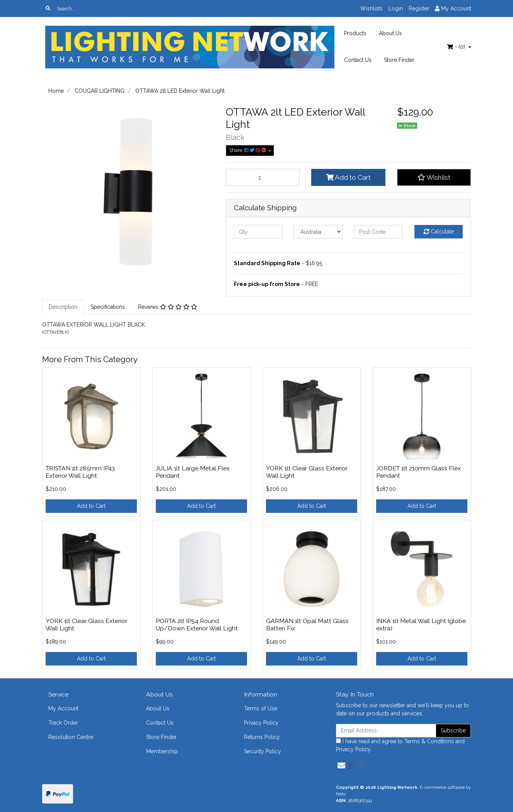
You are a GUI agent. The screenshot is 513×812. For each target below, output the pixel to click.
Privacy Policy (261, 723)
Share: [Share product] (248, 150)
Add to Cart (348, 177)
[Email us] (341, 766)
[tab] (63, 307)
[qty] (258, 232)
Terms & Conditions (429, 741)
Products (355, 33)
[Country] (318, 232)
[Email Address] (386, 731)
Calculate (439, 232)
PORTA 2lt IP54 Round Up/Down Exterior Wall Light (197, 625)
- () (457, 47)
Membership (162, 751)
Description (63, 307)
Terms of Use (261, 708)
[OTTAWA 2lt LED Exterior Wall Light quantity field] (263, 177)
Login (396, 9)
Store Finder (399, 60)
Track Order (63, 723)
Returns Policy (262, 737)
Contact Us (358, 60)
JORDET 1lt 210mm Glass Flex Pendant (418, 472)
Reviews (168, 307)
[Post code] (378, 232)
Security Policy (262, 751)
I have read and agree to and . (400, 745)
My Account (63, 708)
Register (419, 9)
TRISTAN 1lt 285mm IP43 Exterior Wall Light (80, 472)
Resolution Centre (71, 737)
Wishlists (372, 9)
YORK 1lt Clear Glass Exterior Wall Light (307, 472)
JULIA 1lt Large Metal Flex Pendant (193, 472)
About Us (390, 33)
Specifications (108, 307)
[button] (434, 177)
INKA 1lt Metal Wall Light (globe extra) (421, 625)
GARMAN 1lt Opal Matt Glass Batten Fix (307, 625)
